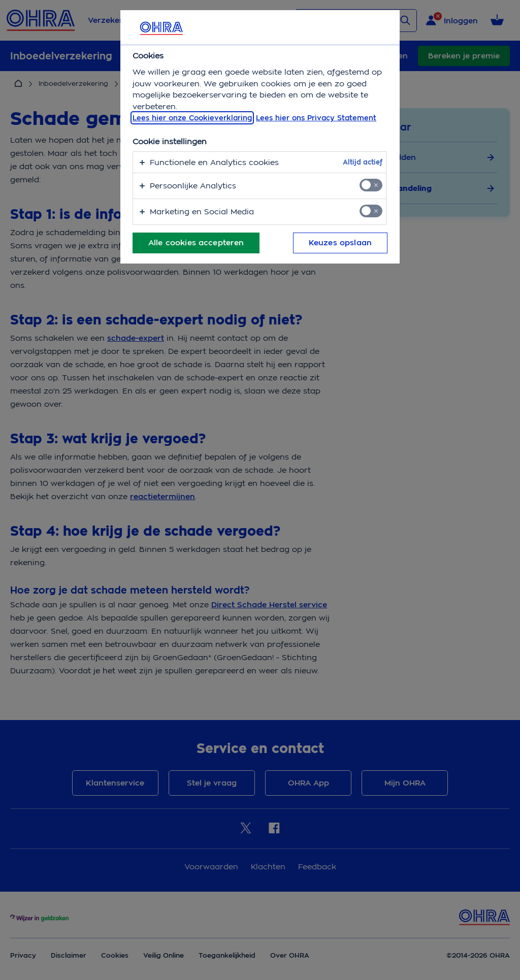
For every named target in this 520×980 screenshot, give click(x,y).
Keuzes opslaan (340, 243)
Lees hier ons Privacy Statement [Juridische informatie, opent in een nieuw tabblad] (316, 118)
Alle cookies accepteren (196, 243)
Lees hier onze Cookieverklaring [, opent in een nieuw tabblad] (192, 118)
